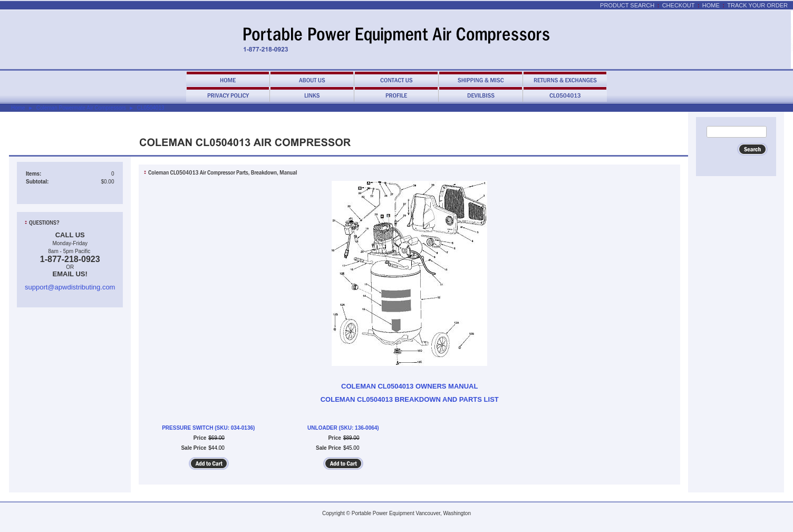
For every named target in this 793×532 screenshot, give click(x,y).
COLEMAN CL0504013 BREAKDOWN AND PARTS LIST (410, 399)
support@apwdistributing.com (70, 287)
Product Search (627, 5)
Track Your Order (757, 5)
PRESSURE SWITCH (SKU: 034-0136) (208, 428)
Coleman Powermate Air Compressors (81, 108)
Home (711, 5)
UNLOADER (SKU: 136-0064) (343, 428)
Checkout (679, 5)
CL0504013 (151, 108)
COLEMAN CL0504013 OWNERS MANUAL (409, 386)
